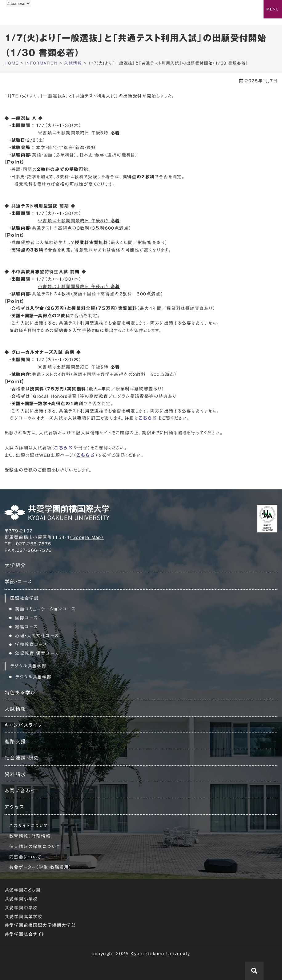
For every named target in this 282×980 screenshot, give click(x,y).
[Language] (18, 4)
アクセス (14, 807)
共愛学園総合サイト (25, 934)
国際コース (26, 618)
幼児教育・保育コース (37, 653)
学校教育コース (31, 644)
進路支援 (15, 741)
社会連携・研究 (22, 758)
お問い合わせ (20, 791)
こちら (145, 418)
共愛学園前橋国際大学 (35, 16)
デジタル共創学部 (33, 677)
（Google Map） (87, 537)
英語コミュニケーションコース (45, 609)
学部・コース (18, 582)
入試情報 (15, 709)
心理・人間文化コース (37, 636)
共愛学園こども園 (22, 890)
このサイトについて (29, 826)
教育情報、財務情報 (30, 836)
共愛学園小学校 (21, 899)
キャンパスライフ (23, 725)
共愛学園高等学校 (24, 917)
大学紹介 (15, 565)
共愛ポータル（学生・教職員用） (40, 867)
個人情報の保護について (35, 847)
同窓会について (25, 857)
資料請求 (15, 774)
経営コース (26, 627)
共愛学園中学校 (21, 908)
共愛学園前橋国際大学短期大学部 (40, 925)
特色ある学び (20, 693)
